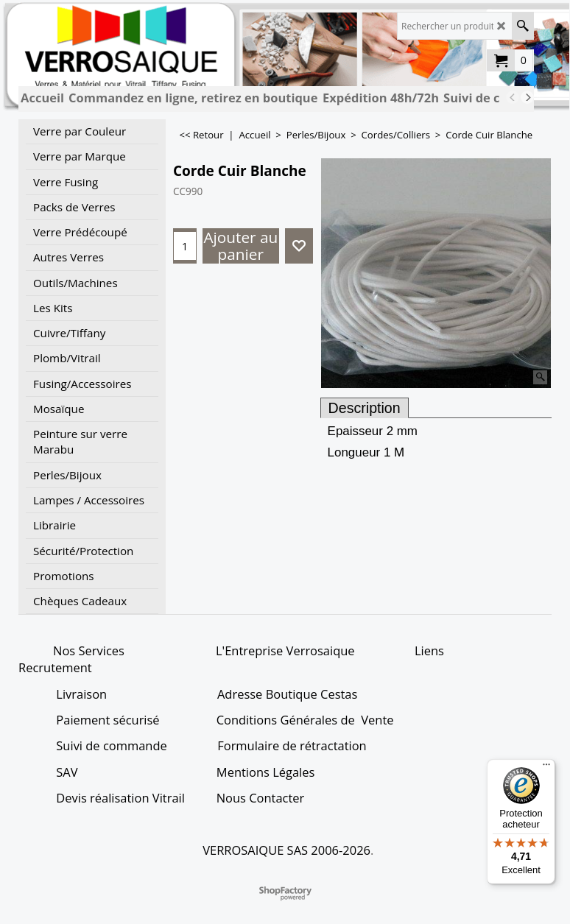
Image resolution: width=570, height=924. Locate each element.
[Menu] (546, 768)
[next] (527, 97)
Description (365, 408)
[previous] (513, 97)
